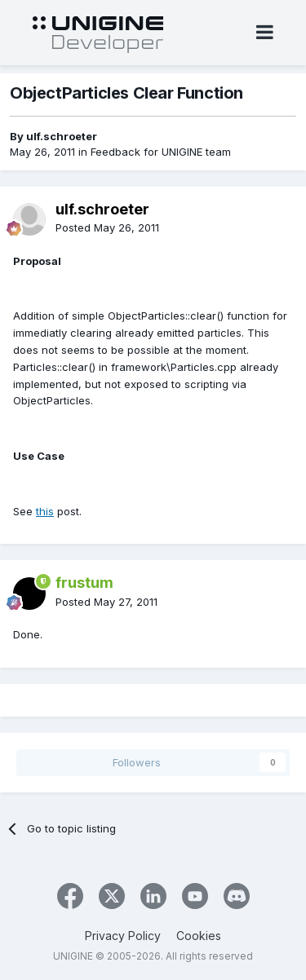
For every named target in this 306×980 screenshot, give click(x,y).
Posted (107, 227)
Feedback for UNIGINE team (161, 152)
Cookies (199, 936)
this (45, 511)
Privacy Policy (123, 936)
